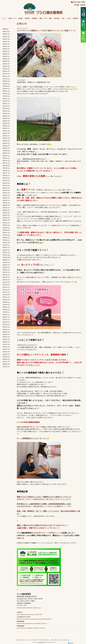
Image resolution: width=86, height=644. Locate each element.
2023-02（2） (6, 126)
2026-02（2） (6, 39)
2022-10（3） (6, 136)
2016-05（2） (6, 312)
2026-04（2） (6, 34)
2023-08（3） (6, 111)
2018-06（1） (6, 265)
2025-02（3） (6, 69)
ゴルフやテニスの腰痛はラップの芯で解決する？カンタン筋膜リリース (46, 31)
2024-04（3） (6, 91)
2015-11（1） (6, 322)
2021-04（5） (6, 180)
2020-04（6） (6, 210)
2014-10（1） (6, 354)
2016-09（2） (6, 302)
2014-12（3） (6, 349)
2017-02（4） (6, 292)
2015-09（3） (6, 327)
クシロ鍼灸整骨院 (40, 642)
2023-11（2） (6, 103)
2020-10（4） (6, 195)
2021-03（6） (6, 183)
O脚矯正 (27, 18)
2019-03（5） (6, 242)
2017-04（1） (6, 287)
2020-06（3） (6, 205)
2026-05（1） (6, 31)
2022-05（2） (6, 148)
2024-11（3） (6, 76)
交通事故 (75, 18)
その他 (68, 18)
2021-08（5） (6, 170)
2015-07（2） (6, 332)
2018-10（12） (7, 255)
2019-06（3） (6, 235)
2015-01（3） (6, 347)
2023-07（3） (6, 113)
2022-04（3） (6, 151)
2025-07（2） (6, 56)
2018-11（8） (6, 252)
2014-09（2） (6, 357)
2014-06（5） (6, 364)
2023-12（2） (6, 101)
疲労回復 (57, 18)
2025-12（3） (6, 44)
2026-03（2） (6, 36)
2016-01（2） (6, 317)
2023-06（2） (6, 116)
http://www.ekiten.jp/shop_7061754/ (29, 615)
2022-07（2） (6, 143)
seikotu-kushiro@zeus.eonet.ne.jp (29, 608)
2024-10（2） (6, 79)
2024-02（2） (6, 96)
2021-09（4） (6, 168)
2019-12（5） (6, 220)
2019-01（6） (6, 247)
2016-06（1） (6, 309)
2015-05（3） (6, 337)
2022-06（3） (6, 146)
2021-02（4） (6, 185)
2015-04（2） (6, 339)
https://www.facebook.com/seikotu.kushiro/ (32, 624)
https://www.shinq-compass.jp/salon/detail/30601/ (34, 619)
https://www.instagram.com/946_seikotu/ (31, 628)
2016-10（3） (6, 300)
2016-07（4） (6, 307)
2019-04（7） (6, 240)
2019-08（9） (6, 230)
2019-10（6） (6, 225)
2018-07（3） (6, 262)
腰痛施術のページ (30, 438)
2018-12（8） (6, 250)
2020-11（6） (6, 193)
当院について (12, 18)
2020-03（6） (6, 213)
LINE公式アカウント (41, 533)
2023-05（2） (6, 118)
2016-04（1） (6, 314)
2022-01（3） (6, 158)
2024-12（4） (6, 74)
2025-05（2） (6, 61)
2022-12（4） (6, 131)
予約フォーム (56, 533)
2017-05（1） (6, 285)
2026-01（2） (6, 41)
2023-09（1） (6, 108)
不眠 (63, 18)
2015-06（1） (6, 334)
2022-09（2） (6, 138)
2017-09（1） (6, 277)
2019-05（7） (6, 238)
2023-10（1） (6, 106)
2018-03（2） (6, 270)
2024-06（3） (6, 86)
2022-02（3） (6, 156)
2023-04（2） (6, 121)
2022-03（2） (6, 153)
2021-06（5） (6, 175)
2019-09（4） (6, 228)
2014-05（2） (6, 367)
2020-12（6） (6, 190)
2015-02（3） (6, 344)
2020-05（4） (6, 208)
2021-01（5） (6, 188)
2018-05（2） (6, 267)
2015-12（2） (6, 319)
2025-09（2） (6, 51)
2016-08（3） (6, 305)
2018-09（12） (7, 257)
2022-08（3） (6, 141)
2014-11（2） (6, 352)
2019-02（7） (6, 245)
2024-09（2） (6, 81)
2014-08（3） (6, 359)
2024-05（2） (6, 89)
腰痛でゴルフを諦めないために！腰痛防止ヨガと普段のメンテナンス (44, 497)
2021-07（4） (6, 173)
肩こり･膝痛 (48, 18)
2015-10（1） (6, 324)
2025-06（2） (6, 59)
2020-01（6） (6, 218)
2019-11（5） (6, 223)
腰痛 (41, 18)
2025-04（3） (6, 64)
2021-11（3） (6, 163)
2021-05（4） (6, 178)
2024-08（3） (6, 84)
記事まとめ (6, 29)
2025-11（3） (6, 46)
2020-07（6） (6, 203)
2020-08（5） (6, 200)
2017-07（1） (6, 280)
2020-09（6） (6, 198)
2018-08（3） (6, 260)
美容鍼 (20, 18)
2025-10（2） (6, 49)
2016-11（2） (6, 297)
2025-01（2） (6, 71)
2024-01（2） (6, 98)
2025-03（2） (6, 66)
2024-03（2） (6, 94)
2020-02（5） (6, 215)
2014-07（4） (6, 362)
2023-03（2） (6, 123)
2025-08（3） (6, 54)
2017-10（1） (6, 275)
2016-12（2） (6, 295)
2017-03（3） (6, 290)
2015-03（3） (6, 342)
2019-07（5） (6, 232)
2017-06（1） (6, 282)
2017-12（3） (6, 272)
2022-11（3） (6, 133)
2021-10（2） (6, 165)
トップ (4, 18)
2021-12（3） (6, 161)
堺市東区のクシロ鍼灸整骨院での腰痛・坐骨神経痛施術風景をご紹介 (44, 504)
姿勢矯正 (35, 18)
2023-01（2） (6, 128)
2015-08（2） (6, 329)
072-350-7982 (78, 2)
